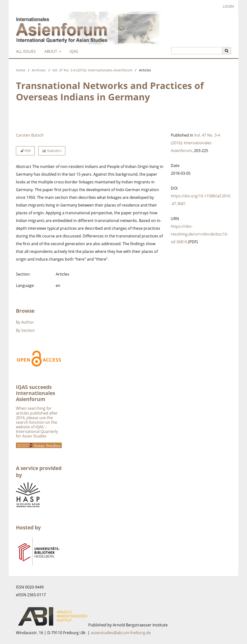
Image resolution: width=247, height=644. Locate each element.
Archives (39, 70)
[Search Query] (197, 51)
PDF (25, 151)
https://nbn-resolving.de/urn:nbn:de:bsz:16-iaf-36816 (199, 234)
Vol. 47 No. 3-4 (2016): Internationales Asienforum (92, 70)
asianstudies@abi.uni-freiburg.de (121, 633)
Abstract (24, 166)
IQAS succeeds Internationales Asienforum (35, 393)
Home (21, 70)
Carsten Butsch (30, 135)
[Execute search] (227, 51)
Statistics (52, 151)
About (50, 51)
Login (226, 6)
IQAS (73, 51)
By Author (25, 322)
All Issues (25, 51)
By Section (25, 330)
